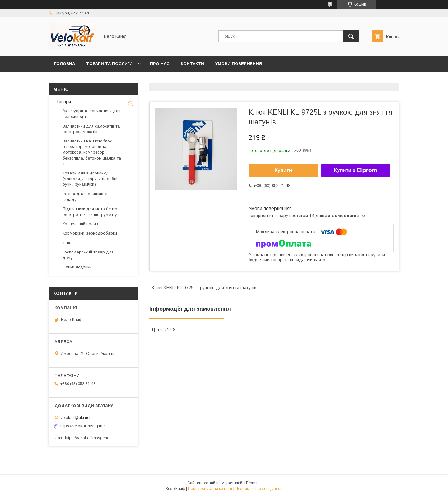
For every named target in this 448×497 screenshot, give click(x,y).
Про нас (160, 64)
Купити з (355, 170)
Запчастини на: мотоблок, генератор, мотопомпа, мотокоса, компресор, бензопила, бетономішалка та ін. (92, 152)
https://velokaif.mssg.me (82, 426)
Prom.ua (253, 483)
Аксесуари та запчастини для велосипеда (91, 114)
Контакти (192, 64)
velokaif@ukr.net (75, 417)
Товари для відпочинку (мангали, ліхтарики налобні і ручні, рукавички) (91, 179)
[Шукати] (351, 36)
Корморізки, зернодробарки (90, 233)
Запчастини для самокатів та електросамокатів (91, 129)
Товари (63, 102)
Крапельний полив (80, 224)
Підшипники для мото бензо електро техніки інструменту (90, 212)
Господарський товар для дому (88, 255)
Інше (67, 243)
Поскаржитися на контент (210, 489)
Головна (65, 64)
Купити (283, 170)
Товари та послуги (109, 64)
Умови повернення (239, 64)
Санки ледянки (77, 267)
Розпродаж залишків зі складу (85, 197)
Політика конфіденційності (259, 489)
